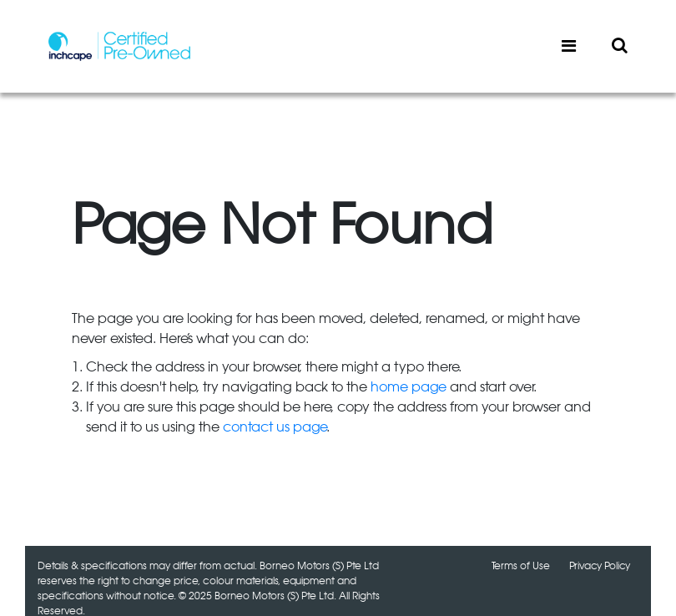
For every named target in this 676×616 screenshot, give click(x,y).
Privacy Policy (600, 566)
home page (409, 387)
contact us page (275, 427)
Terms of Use (521, 566)
